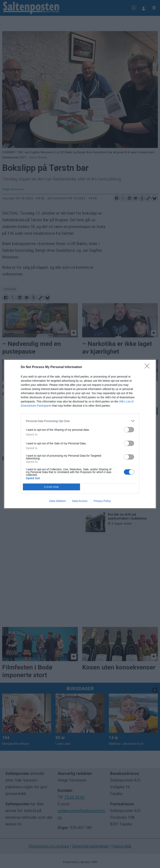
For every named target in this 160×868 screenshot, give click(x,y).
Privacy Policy (102, 501)
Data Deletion (58, 501)
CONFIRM (51, 487)
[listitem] (80, 421)
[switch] (129, 430)
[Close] (148, 367)
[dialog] (80, 434)
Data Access (80, 501)
